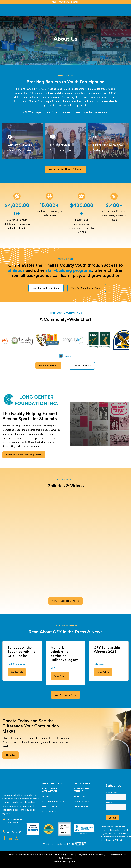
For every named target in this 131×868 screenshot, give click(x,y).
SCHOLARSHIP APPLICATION (50, 790)
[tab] (65, 356)
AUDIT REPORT (82, 806)
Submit (112, 818)
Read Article (17, 672)
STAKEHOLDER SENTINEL (82, 790)
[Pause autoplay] (61, 356)
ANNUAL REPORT (83, 783)
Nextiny (74, 861)
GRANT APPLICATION (54, 783)
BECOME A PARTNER (53, 801)
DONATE (47, 796)
